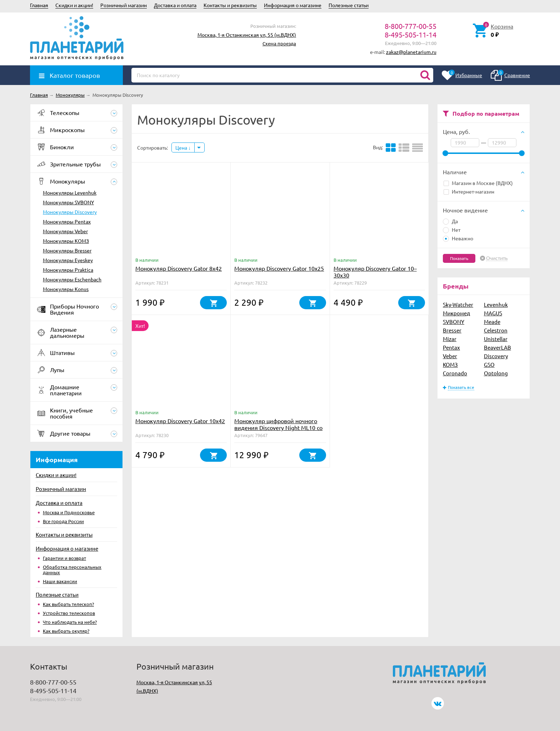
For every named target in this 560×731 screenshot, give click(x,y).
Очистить (497, 258)
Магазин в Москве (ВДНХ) (478, 183)
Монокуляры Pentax (67, 221)
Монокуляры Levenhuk (70, 192)
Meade (492, 322)
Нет (452, 230)
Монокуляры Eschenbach (72, 279)
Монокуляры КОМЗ (66, 241)
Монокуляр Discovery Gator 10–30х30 (375, 272)
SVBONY (454, 322)
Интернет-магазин (469, 191)
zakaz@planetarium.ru (411, 52)
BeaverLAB (497, 347)
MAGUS (493, 313)
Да (450, 221)
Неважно (458, 238)
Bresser (452, 330)
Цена (183, 147)
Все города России (63, 521)
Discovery (496, 356)
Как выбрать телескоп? (68, 604)
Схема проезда (279, 43)
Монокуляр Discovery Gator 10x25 (279, 268)
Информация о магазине (293, 5)
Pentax (451, 347)
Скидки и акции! (74, 5)
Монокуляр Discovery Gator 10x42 (180, 421)
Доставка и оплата (175, 5)
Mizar (450, 339)
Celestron (496, 330)
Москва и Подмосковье (69, 512)
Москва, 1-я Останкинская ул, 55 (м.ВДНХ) (247, 35)
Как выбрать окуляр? (66, 631)
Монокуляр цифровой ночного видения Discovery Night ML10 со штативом (278, 427)
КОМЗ (450, 364)
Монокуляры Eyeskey (68, 260)
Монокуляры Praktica (68, 270)
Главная (39, 5)
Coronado (455, 373)
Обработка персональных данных (72, 570)
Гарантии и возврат (64, 558)
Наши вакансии (60, 581)
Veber (450, 356)
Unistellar (496, 339)
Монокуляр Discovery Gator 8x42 (179, 268)
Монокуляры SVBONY (68, 202)
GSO (489, 364)
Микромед (456, 313)
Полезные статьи (349, 5)
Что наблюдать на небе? (70, 622)
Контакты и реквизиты (230, 5)
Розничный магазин (124, 5)
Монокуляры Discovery (70, 212)
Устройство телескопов (69, 613)
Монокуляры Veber (65, 231)
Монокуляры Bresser (67, 250)
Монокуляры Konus (66, 289)
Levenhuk (496, 304)
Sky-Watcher (458, 304)
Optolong (496, 373)
